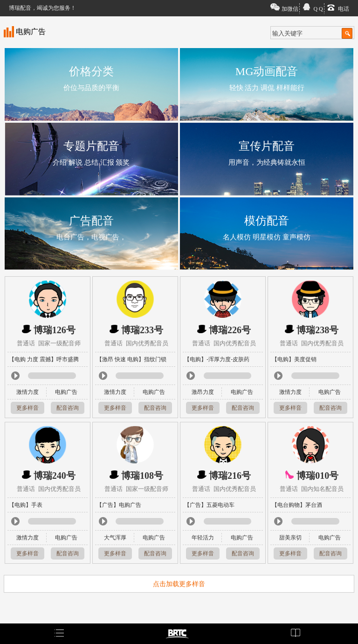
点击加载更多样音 (179, 584)
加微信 (290, 9)
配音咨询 (68, 408)
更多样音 (28, 408)
